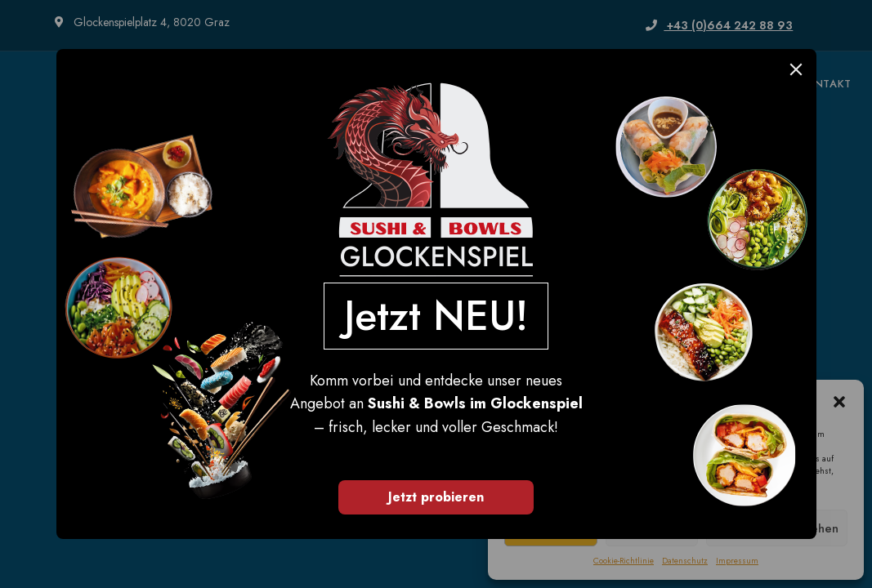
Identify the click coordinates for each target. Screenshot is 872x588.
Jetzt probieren (436, 497)
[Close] (796, 69)
